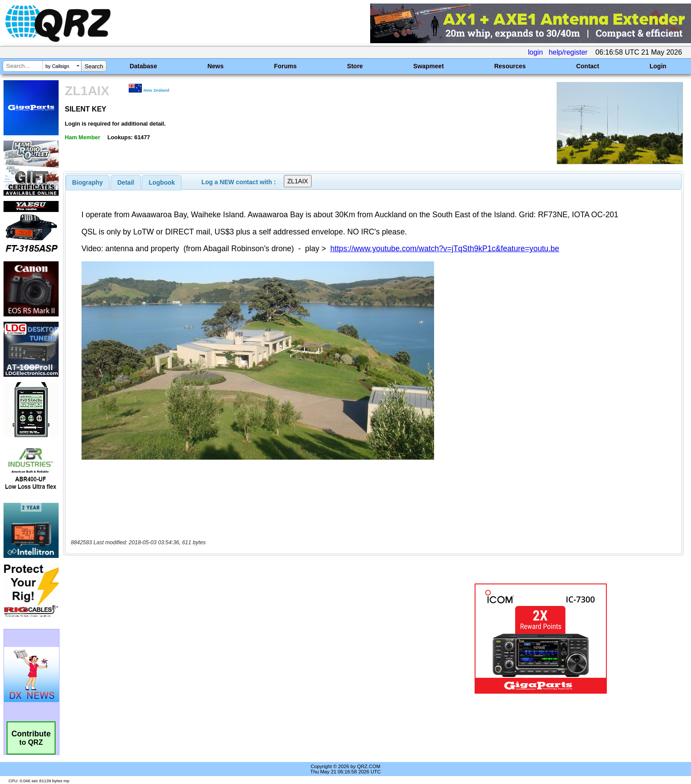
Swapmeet (429, 66)
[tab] (88, 182)
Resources (510, 66)
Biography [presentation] (88, 182)
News (216, 66)
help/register (568, 52)
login (535, 52)
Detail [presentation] (126, 182)
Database (143, 66)
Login (658, 66)
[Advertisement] (238, 602)
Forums (285, 66)
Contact (587, 66)
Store (355, 66)
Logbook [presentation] (162, 182)
